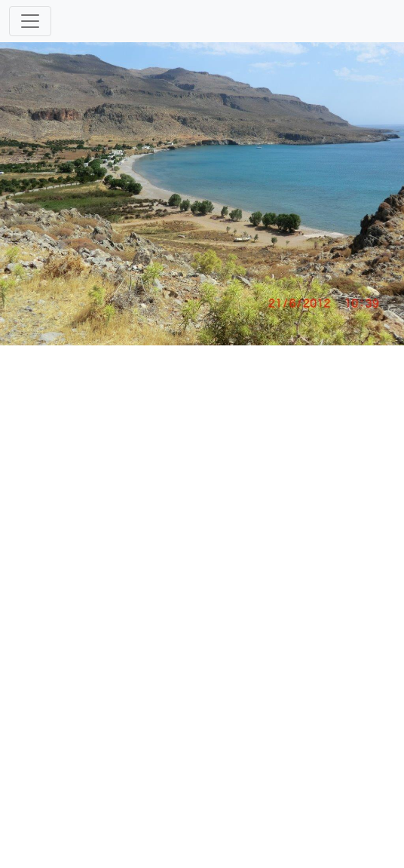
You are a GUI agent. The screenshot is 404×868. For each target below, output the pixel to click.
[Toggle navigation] (30, 21)
